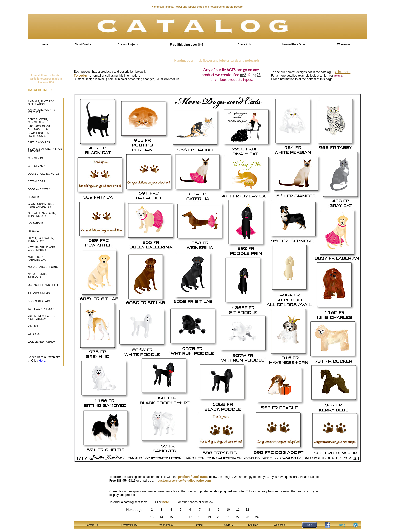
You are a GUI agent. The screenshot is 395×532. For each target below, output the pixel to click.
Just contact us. (169, 79)
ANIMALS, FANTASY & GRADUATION (41, 103)
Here (42, 361)
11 (238, 510)
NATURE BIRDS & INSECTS (37, 275)
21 (228, 517)
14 (161, 517)
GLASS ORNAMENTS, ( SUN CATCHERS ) (41, 205)
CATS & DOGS (37, 182)
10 (228, 510)
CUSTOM (228, 525)
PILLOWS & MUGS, (39, 293)
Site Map (253, 525)
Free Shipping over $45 (186, 45)
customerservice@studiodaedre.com (184, 481)
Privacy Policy (129, 525)
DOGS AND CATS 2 (39, 189)
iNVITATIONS (36, 223)
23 (247, 517)
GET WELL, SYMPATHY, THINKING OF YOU (42, 215)
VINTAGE (33, 326)
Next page (134, 510)
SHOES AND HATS (39, 301)
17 (190, 517)
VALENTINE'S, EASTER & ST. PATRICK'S (42, 318)
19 (209, 517)
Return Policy (165, 525)
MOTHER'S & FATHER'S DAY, (37, 258)
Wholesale (343, 44)
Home (45, 44)
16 (180, 517)
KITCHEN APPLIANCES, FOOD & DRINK (42, 249)
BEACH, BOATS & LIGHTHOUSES (38, 135)
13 (152, 517)
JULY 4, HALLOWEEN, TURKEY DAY (41, 240)
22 (238, 517)
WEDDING (34, 334)
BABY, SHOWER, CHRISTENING (38, 121)
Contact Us (244, 44)
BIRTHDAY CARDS (39, 143)
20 (219, 517)
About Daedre (83, 44)
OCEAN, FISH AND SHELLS (44, 285)
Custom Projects (128, 44)
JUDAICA (33, 231)
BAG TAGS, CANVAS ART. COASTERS (40, 128)
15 (171, 517)
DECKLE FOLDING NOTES (44, 174)
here (166, 502)
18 (200, 517)
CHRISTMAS (35, 158)
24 (257, 517)
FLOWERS (34, 197)
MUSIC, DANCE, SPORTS (43, 267)
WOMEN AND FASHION (42, 342)
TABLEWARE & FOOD (41, 309)
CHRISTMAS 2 (36, 166)
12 (247, 510)
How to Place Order (294, 44)
